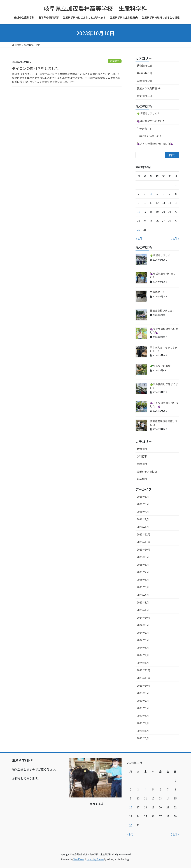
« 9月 (139, 238)
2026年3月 (143, 519)
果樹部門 (142, 464)
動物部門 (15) (144, 65)
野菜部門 (115, 61)
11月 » (175, 238)
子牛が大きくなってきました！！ (164, 349)
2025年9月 (143, 557)
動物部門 (142, 449)
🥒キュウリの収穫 (160, 366)
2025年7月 (143, 572)
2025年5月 (143, 587)
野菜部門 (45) (144, 96)
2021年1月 (143, 731)
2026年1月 (143, 527)
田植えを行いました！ (149, 136)
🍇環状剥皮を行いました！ (152, 121)
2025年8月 (143, 565)
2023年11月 (144, 678)
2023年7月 (143, 701)
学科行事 (142, 456)
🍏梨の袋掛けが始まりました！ (164, 386)
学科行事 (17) (144, 73)
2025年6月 (143, 580)
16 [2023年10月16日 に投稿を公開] (139, 212)
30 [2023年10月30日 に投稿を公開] (139, 230)
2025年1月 (143, 610)
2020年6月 (143, 738)
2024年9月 (143, 625)
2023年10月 (144, 685)
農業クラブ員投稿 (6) (149, 88)
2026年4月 (143, 512)
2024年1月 (143, 663)
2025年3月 (143, 602)
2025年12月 (144, 534)
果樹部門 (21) (144, 81)
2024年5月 (143, 648)
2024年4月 (143, 655)
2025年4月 (143, 595)
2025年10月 (144, 549)
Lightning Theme (95, 859)
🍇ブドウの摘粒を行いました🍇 (155, 144)
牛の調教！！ (144, 128)
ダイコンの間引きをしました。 (37, 68)
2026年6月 (143, 497)
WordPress (79, 859)
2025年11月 (144, 542)
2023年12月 (144, 670)
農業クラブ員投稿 (147, 472)
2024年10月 (144, 617)
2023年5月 (143, 716)
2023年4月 (143, 723)
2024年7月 (143, 633)
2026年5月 (143, 504)
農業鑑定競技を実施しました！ (164, 423)
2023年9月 (143, 693)
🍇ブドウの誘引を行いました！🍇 (164, 404)
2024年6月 (143, 640)
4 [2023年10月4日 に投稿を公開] (151, 194)
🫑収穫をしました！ (148, 113)
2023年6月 (143, 708)
